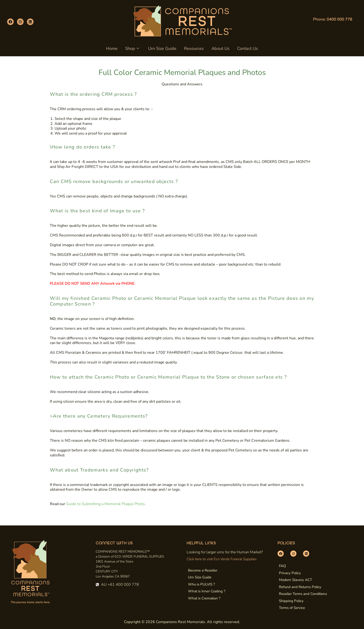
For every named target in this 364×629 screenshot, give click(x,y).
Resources (194, 48)
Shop (133, 48)
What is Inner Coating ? (207, 591)
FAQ (283, 566)
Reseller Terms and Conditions (303, 594)
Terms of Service (292, 608)
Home (113, 48)
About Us (220, 48)
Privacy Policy (290, 573)
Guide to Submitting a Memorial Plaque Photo (105, 504)
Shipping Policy (291, 601)
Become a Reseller (203, 570)
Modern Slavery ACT (295, 580)
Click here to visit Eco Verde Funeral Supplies (222, 559)
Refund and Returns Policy (300, 587)
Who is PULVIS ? (201, 584)
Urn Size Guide (163, 48)
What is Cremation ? (204, 598)
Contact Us (246, 48)
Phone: (333, 19)
